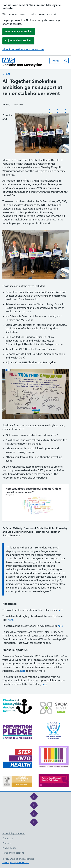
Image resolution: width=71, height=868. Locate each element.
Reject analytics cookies (18, 41)
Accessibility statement (14, 833)
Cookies (6, 843)
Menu (55, 61)
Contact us (8, 838)
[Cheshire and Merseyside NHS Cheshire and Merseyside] (22, 62)
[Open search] (66, 61)
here (60, 610)
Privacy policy (9, 848)
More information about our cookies (23, 49)
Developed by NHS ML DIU (16, 863)
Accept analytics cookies (19, 31)
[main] (35, 386)
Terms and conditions (13, 853)
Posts (7, 74)
